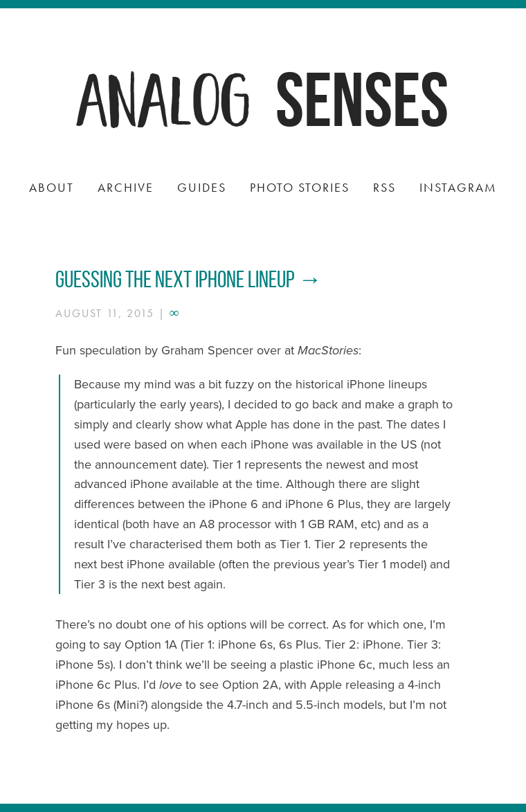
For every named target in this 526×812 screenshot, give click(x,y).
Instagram (458, 187)
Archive (126, 187)
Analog (165, 97)
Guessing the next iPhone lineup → (189, 279)
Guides (202, 187)
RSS (384, 187)
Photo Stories (300, 187)
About (52, 187)
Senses (362, 100)
